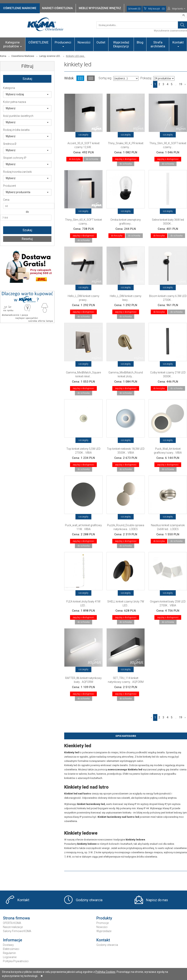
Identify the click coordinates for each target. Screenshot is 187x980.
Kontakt (178, 44)
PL (184, 15)
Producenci (63, 44)
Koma (3, 56)
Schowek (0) (134, 9)
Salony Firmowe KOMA (17, 931)
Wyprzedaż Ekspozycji (121, 44)
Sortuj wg (105, 78)
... (176, 84)
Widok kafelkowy (80, 78)
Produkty (104, 918)
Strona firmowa (16, 918)
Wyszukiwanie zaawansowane (170, 31)
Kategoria (9, 88)
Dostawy (8, 945)
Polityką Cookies (105, 972)
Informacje (13, 940)
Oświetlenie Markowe (23, 56)
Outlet (101, 42)
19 (181, 84)
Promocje (103, 923)
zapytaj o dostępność (126, 159)
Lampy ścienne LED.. (50, 56)
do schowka (92, 159)
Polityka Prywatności (16, 961)
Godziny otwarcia (89, 900)
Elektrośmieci (11, 949)
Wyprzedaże (104, 931)
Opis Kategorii (126, 736)
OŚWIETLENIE (38, 42)
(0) (154, 9)
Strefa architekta (158, 44)
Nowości (84, 42)
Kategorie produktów (13, 44)
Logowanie (10, 957)
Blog (140, 42)
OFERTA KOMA (12, 923)
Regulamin (9, 953)
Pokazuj (146, 78)
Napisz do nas (157, 900)
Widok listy (91, 78)
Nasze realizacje (13, 927)
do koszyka (75, 159)
